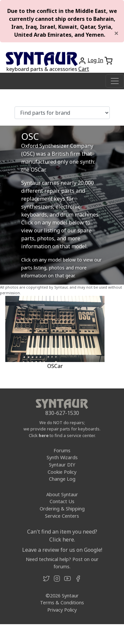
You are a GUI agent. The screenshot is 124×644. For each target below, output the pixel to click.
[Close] (116, 33)
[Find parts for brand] (62, 113)
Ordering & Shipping (62, 509)
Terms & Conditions (62, 603)
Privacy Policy (62, 610)
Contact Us (62, 501)
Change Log (62, 479)
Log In (95, 60)
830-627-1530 (62, 413)
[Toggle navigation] (115, 81)
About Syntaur (62, 494)
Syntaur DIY (62, 465)
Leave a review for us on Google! (62, 550)
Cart (84, 69)
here (44, 435)
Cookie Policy (62, 472)
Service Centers (62, 516)
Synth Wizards (62, 457)
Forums (62, 450)
